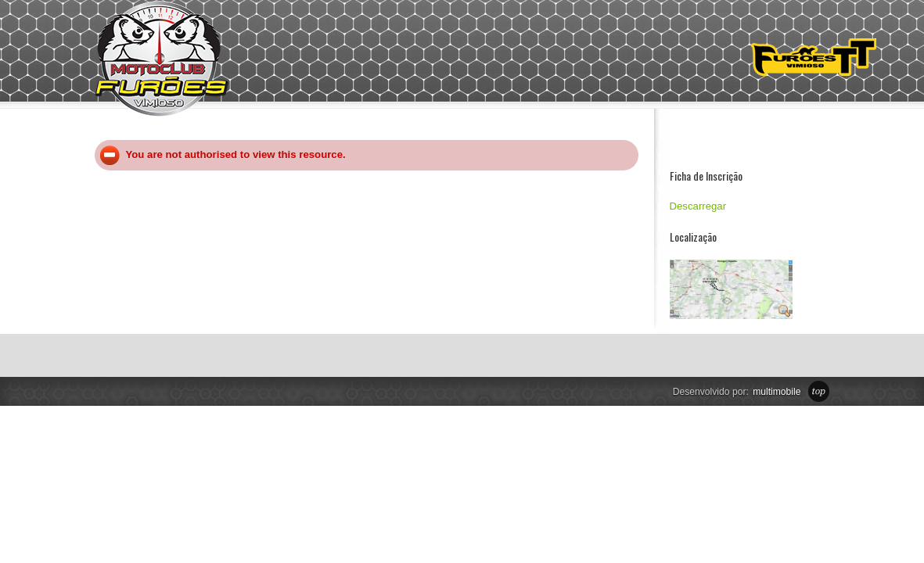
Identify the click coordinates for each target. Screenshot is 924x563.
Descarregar (698, 206)
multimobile (777, 392)
